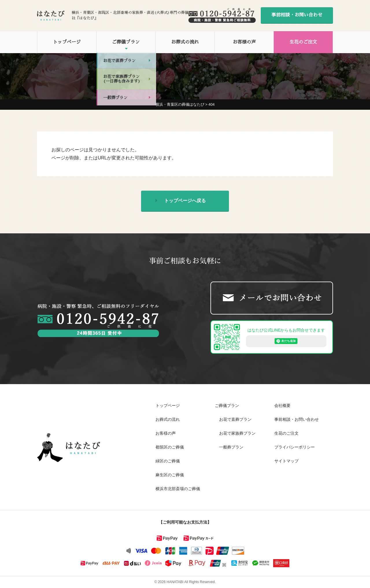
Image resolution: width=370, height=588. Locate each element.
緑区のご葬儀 (168, 461)
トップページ (67, 42)
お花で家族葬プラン (237, 433)
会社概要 (282, 405)
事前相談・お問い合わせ (297, 15)
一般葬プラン (231, 447)
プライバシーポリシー (295, 447)
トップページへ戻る (185, 202)
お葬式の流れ (185, 42)
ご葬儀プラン (126, 42)
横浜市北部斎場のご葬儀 (178, 489)
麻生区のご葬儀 (170, 475)
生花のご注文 (303, 42)
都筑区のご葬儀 (170, 447)
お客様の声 (244, 42)
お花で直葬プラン (235, 419)
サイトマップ (286, 461)
